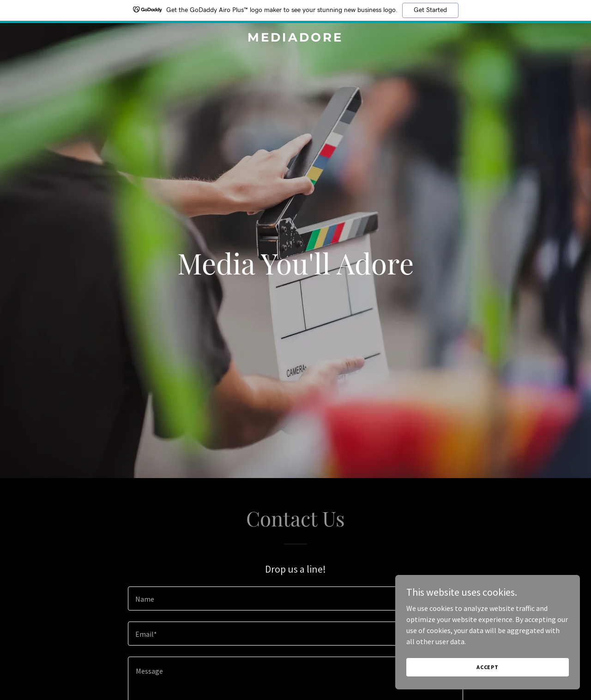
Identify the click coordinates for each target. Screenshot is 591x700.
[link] (296, 39)
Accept (488, 667)
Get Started (430, 10)
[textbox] (295, 598)
